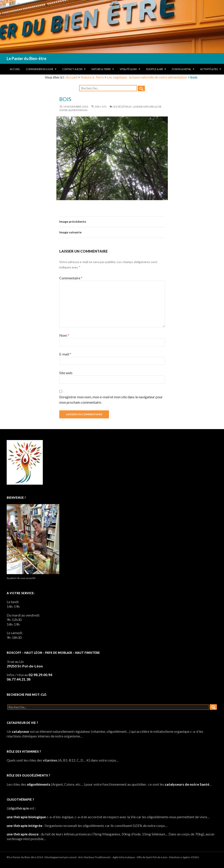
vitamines (50, 760)
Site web (66, 373)
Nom (64, 335)
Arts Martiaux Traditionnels (95, 857)
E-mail (65, 354)
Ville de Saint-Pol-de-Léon (152, 857)
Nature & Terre (101, 69)
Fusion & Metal (182, 69)
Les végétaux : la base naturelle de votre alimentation (147, 77)
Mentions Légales (180, 857)
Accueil (15, 69)
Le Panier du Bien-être (27, 58)
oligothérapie (19, 808)
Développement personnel (61, 857)
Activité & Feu (209, 69)
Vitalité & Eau (128, 69)
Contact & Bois (72, 69)
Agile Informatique (124, 857)
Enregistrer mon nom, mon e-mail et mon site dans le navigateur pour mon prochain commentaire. (111, 400)
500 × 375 (101, 107)
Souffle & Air (154, 69)
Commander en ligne (40, 69)
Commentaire (71, 278)
